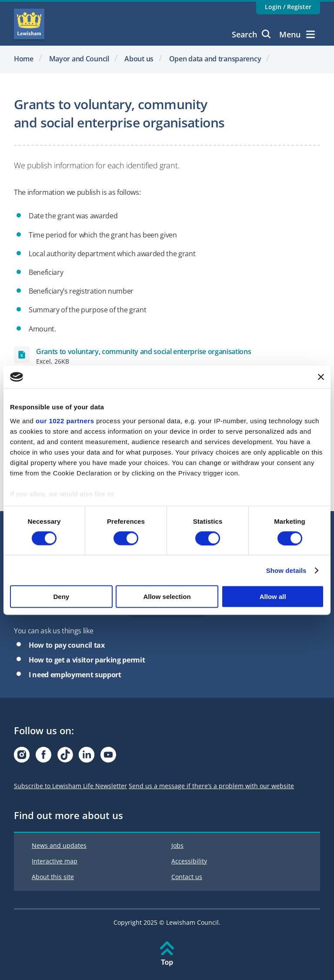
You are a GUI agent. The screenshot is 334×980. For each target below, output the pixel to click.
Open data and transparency (215, 59)
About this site (53, 877)
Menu (297, 34)
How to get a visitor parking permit (87, 660)
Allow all (273, 597)
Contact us (187, 877)
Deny (61, 597)
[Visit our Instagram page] (22, 757)
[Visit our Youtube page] (108, 757)
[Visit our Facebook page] (43, 757)
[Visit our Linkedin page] (87, 757)
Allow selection (167, 597)
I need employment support (75, 675)
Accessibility (189, 861)
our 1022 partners (65, 420)
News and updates (59, 845)
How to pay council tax (67, 645)
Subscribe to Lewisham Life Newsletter (70, 786)
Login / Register (288, 7)
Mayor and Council (79, 59)
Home (24, 59)
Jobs (177, 845)
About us (139, 59)
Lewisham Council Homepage (29, 24)
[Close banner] (321, 377)
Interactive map (55, 861)
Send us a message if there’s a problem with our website (211, 786)
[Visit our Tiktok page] (65, 757)
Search (251, 34)
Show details (286, 570)
